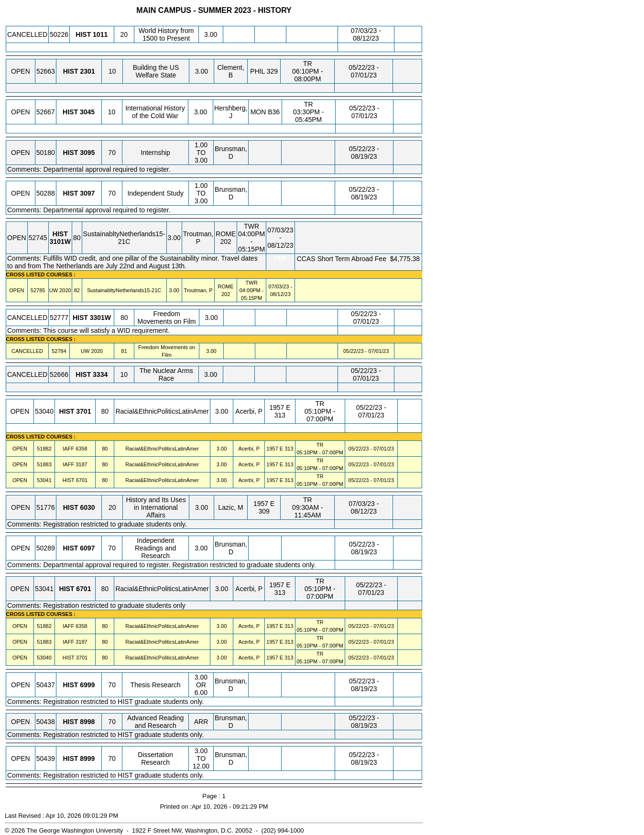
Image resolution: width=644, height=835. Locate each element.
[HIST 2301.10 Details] (87, 71)
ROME (226, 234)
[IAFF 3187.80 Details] (81, 464)
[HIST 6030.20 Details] (87, 507)
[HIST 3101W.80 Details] (60, 242)
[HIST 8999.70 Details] (87, 758)
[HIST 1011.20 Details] (100, 34)
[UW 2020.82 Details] (65, 290)
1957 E (280, 407)
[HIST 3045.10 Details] (87, 112)
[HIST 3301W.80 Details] (100, 318)
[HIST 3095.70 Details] (87, 153)
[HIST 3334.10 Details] (100, 374)
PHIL (257, 71)
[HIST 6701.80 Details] (82, 480)
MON (258, 112)
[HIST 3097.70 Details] (87, 193)
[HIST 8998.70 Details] (87, 722)
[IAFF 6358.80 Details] (81, 449)
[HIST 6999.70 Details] (87, 685)
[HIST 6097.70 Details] (87, 548)
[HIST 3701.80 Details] (83, 411)
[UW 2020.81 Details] (97, 351)
